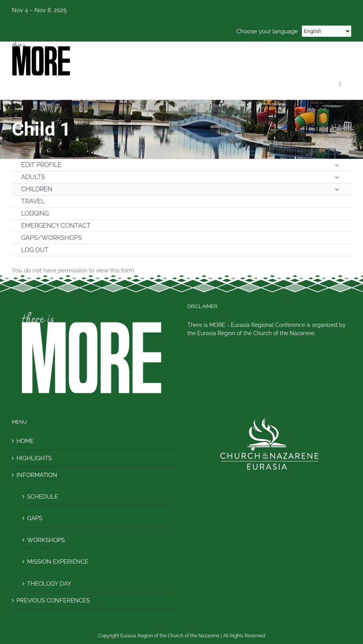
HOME (25, 441)
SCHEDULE (43, 497)
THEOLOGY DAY (49, 584)
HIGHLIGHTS (34, 458)
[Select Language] (327, 31)
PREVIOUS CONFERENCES (53, 600)
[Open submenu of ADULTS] (337, 177)
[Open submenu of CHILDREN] (337, 189)
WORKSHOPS (46, 540)
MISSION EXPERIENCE (58, 562)
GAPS (35, 518)
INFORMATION (37, 475)
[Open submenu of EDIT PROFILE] (337, 165)
